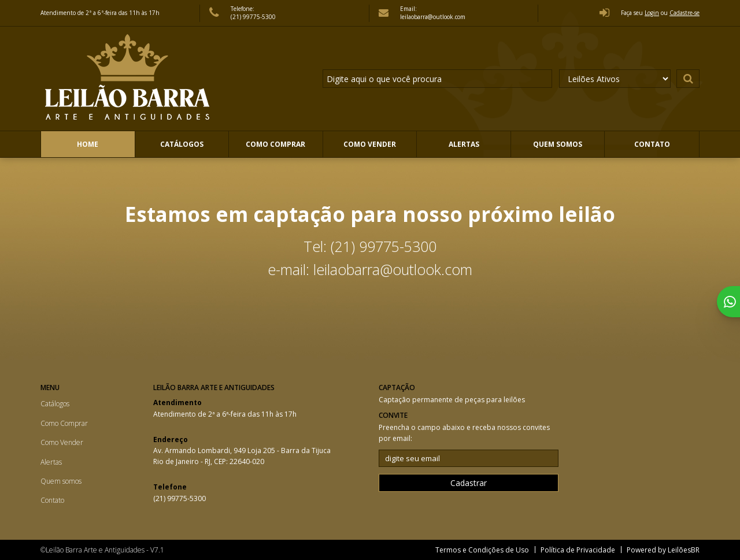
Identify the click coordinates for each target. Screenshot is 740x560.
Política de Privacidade (578, 550)
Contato (652, 144)
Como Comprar (275, 144)
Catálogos (182, 144)
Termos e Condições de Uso (482, 550)
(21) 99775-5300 (253, 17)
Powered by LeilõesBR (663, 550)
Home (88, 144)
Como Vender (370, 144)
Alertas (464, 144)
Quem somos (558, 144)
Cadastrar (469, 483)
